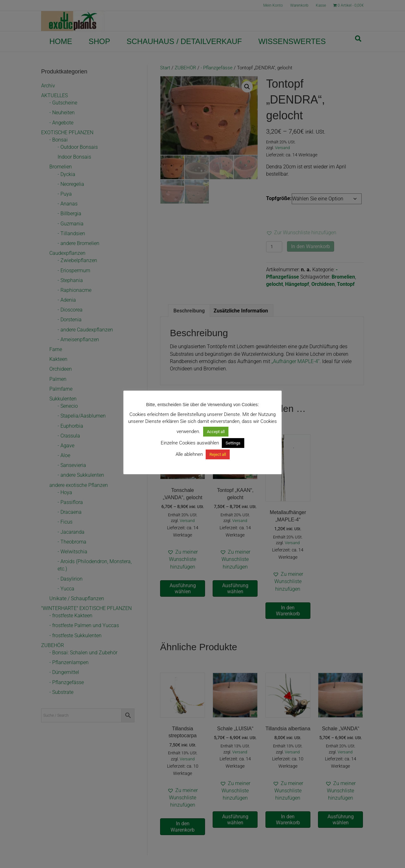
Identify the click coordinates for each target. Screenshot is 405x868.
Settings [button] (233, 443)
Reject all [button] (218, 454)
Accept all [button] (216, 432)
